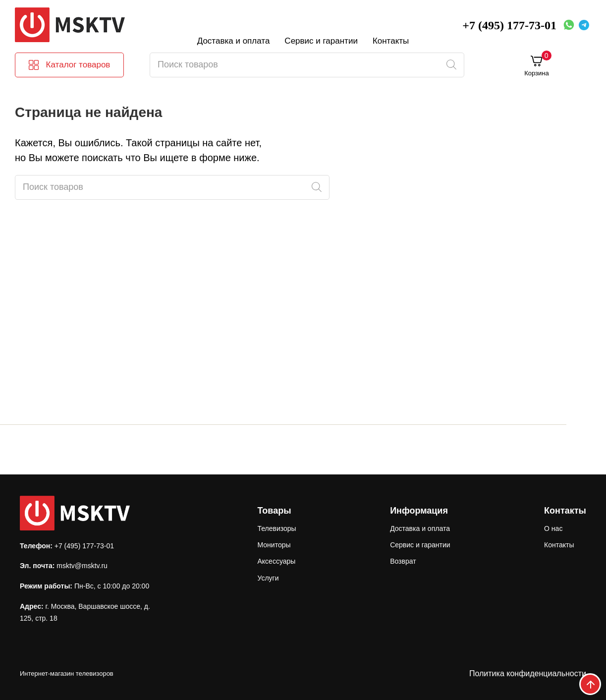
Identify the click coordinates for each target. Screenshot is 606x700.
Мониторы (274, 545)
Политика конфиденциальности (528, 673)
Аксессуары (276, 561)
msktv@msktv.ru (82, 566)
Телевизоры (276, 528)
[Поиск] (451, 65)
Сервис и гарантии (321, 41)
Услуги (268, 578)
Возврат (403, 561)
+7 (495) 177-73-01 (509, 25)
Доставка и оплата (234, 41)
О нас (553, 528)
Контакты (391, 41)
